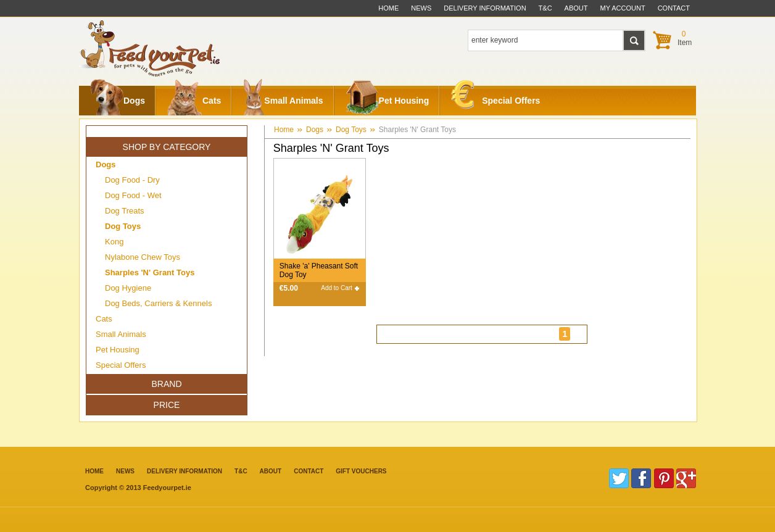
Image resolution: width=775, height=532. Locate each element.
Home (388, 8)
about (576, 8)
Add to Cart (337, 288)
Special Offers (495, 98)
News (421, 8)
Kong (114, 242)
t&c (545, 8)
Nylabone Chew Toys (143, 257)
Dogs (118, 101)
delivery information (485, 8)
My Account (623, 8)
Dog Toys (351, 130)
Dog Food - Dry (132, 180)
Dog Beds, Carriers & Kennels (158, 303)
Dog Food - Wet (133, 195)
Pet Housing (387, 101)
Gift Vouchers (361, 471)
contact (674, 8)
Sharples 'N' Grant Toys (417, 130)
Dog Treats (125, 211)
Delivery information (184, 471)
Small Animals (283, 101)
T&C (241, 471)
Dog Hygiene (128, 288)
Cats (194, 101)
